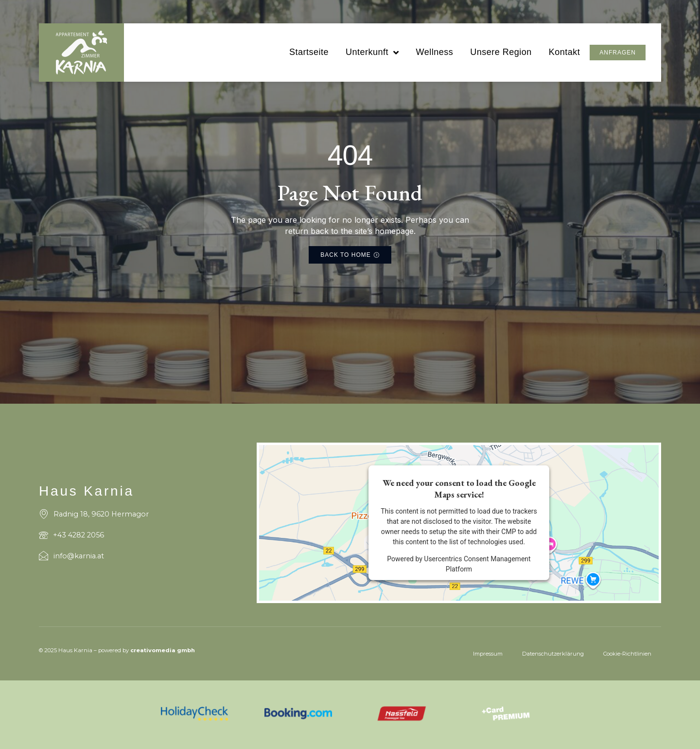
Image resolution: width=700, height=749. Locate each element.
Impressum (488, 654)
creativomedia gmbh (163, 650)
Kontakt (565, 52)
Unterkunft (372, 53)
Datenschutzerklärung (553, 654)
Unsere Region (501, 52)
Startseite (309, 52)
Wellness (434, 52)
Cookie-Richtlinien (627, 654)
